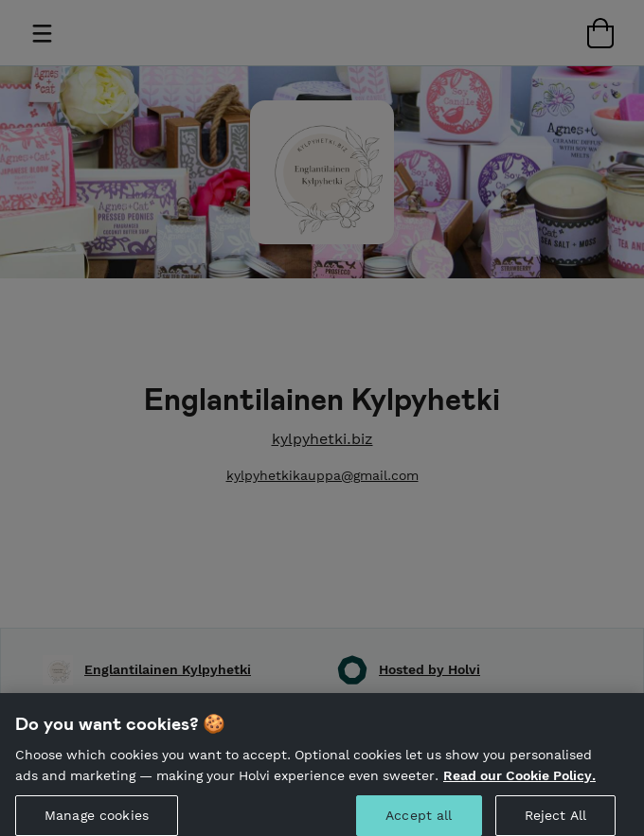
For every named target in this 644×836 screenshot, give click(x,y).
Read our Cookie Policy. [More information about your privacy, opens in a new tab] (519, 781)
